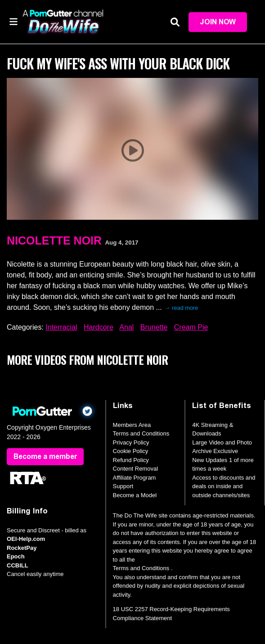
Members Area (132, 425)
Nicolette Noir (54, 240)
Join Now (218, 22)
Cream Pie (191, 327)
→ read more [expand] (182, 308)
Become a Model (135, 495)
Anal (126, 327)
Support (123, 486)
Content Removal (135, 469)
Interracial (61, 327)
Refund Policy (131, 460)
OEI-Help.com (26, 539)
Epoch (16, 556)
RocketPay (22, 548)
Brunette (154, 327)
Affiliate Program (135, 478)
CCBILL (18, 565)
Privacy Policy (131, 442)
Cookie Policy (131, 451)
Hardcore (99, 327)
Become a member (45, 456)
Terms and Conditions (141, 433)
